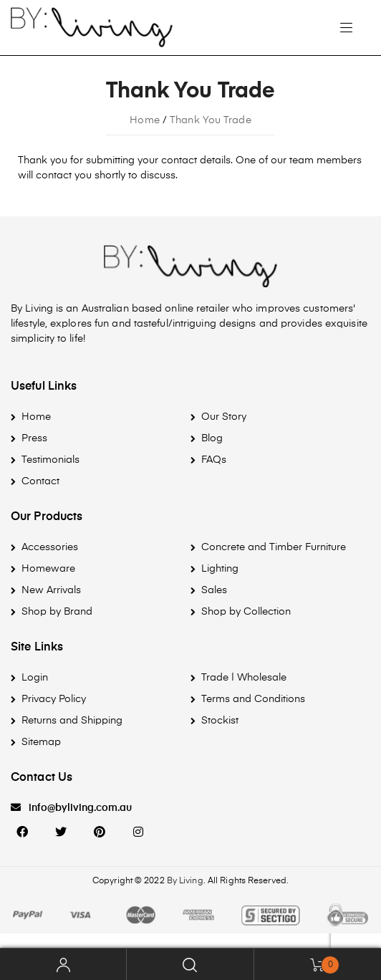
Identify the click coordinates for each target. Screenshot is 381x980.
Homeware (48, 569)
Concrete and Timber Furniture (274, 547)
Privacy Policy (54, 699)
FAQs (214, 460)
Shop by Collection (246, 612)
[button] (71, 808)
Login (35, 678)
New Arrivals (51, 590)
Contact (40, 481)
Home (36, 417)
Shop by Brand (57, 612)
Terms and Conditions (253, 699)
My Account (63, 964)
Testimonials (50, 460)
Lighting (220, 569)
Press (34, 438)
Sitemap (41, 742)
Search (190, 964)
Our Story (224, 417)
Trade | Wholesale (244, 678)
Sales (214, 590)
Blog (212, 438)
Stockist (220, 721)
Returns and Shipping (72, 721)
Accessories (50, 547)
